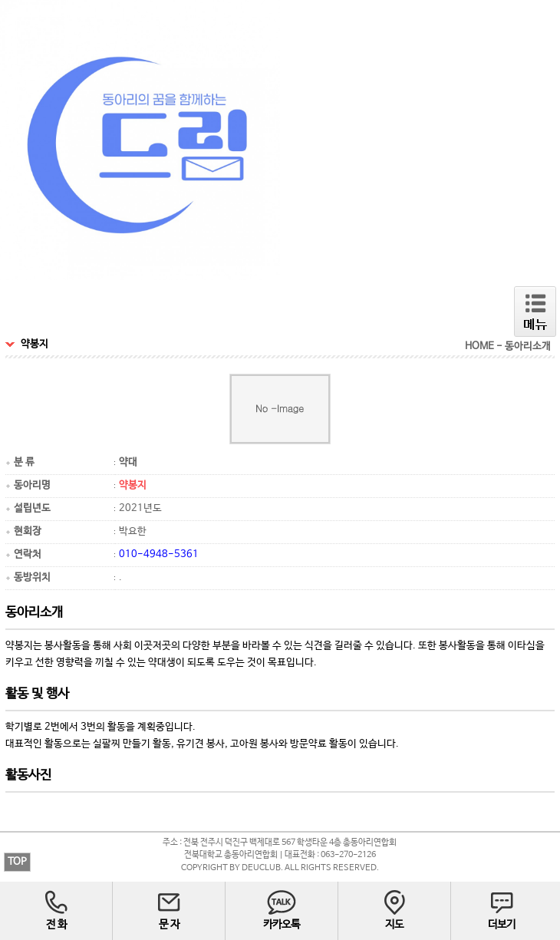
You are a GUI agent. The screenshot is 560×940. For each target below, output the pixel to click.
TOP (17, 862)
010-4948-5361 (159, 554)
